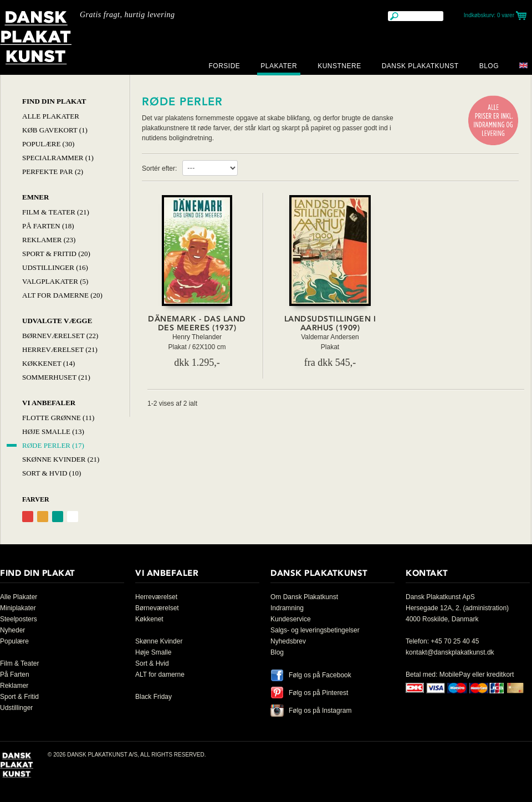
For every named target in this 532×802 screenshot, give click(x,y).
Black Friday (154, 697)
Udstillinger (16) (55, 267)
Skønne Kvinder (159, 641)
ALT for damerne (160, 675)
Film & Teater (19, 663)
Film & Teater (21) (56, 212)
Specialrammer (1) (58, 158)
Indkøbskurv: (489, 15)
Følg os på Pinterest (318, 693)
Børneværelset (157, 608)
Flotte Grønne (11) (58, 418)
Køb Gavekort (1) (55, 130)
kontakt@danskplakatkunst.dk (450, 652)
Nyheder (12, 630)
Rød (28, 517)
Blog (489, 66)
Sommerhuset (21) (56, 377)
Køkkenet (149, 619)
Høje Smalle (153, 652)
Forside (224, 66)
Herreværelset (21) (60, 349)
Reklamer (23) (49, 240)
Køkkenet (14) (48, 363)
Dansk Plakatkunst (420, 66)
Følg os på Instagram (320, 711)
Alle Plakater (51, 116)
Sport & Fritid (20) (56, 254)
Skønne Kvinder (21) (61, 459)
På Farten (15, 675)
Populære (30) (48, 144)
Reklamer (14, 686)
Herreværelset (156, 597)
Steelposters (19, 619)
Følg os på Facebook (320, 675)
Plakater (279, 66)
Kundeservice (291, 619)
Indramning (287, 608)
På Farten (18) (48, 226)
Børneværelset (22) (60, 336)
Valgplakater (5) (55, 281)
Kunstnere (339, 66)
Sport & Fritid (19, 697)
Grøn (58, 517)
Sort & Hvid (152, 663)
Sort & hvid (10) (52, 473)
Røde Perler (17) (53, 445)
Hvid (73, 517)
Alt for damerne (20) (62, 295)
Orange (43, 517)
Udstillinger (16, 708)
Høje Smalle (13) (53, 431)
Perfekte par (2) (53, 172)
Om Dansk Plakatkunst (304, 597)
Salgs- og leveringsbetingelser (315, 630)
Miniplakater (18, 608)
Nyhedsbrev (288, 641)
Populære (14, 641)
